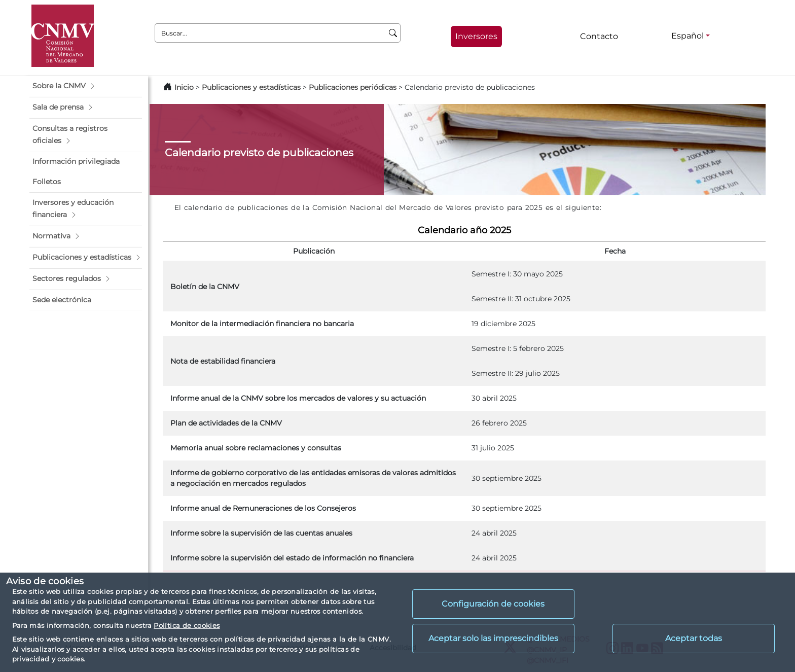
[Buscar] (393, 33)
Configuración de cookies (493, 604)
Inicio (184, 87)
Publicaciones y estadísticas (251, 87)
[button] (86, 86)
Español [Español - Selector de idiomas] (688, 36)
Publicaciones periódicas (353, 87)
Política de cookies (187, 625)
